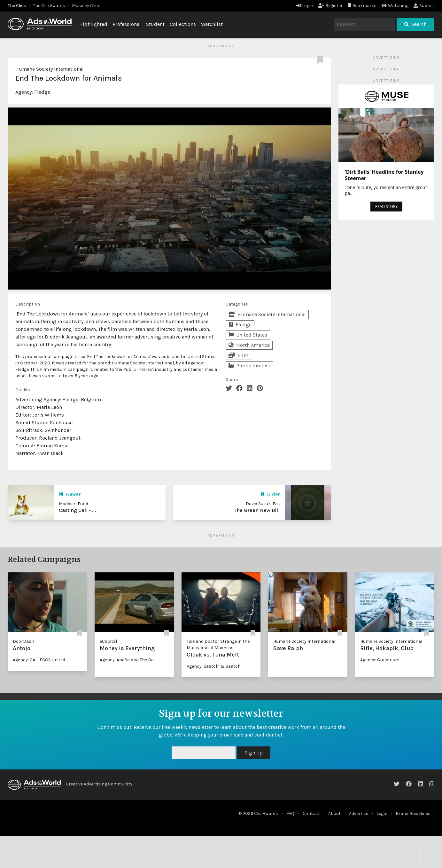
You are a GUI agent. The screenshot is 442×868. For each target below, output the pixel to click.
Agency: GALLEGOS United (39, 660)
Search (415, 24)
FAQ (290, 813)
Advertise (359, 813)
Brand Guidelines (413, 813)
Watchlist (212, 24)
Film (238, 355)
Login (305, 6)
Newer (70, 494)
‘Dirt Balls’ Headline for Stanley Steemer (384, 175)
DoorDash (23, 641)
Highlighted (93, 24)
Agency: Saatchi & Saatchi (214, 666)
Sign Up (254, 753)
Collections (183, 24)
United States (248, 335)
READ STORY (386, 207)
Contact (311, 813)
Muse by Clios (86, 6)
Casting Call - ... (77, 510)
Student (155, 24)
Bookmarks (362, 6)
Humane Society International (50, 69)
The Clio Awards (49, 6)
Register (330, 6)
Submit (424, 6)
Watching (395, 6)
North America (249, 345)
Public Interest (249, 366)
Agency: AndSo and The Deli (128, 660)
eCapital (108, 641)
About (334, 813)
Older (270, 494)
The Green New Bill (257, 510)
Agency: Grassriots (380, 660)
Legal (382, 813)
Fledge (42, 92)
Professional (127, 24)
